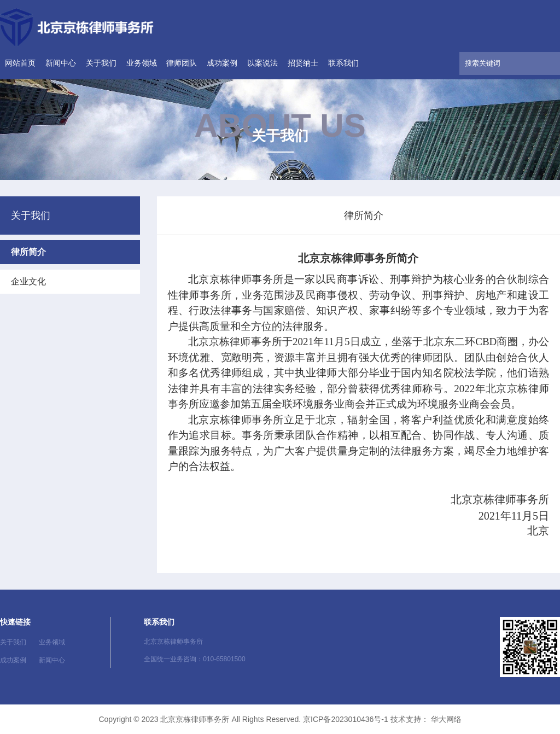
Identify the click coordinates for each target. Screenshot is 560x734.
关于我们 (101, 63)
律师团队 (182, 63)
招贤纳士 (303, 63)
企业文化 (28, 281)
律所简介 (28, 252)
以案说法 (262, 63)
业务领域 (142, 63)
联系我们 (343, 63)
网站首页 (20, 63)
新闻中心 (61, 63)
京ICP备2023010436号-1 (346, 719)
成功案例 (222, 63)
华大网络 (446, 719)
